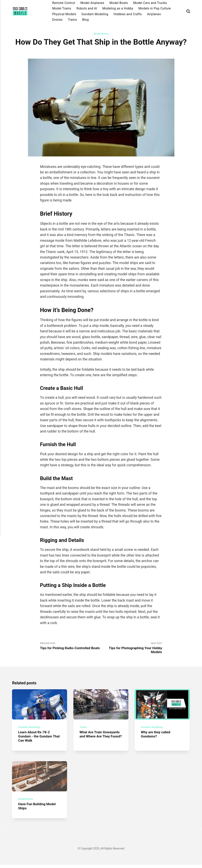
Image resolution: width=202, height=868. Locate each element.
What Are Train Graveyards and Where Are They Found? (101, 738)
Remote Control (64, 3)
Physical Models (64, 14)
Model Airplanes (92, 3)
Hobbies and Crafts (128, 14)
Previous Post (71, 648)
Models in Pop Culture (155, 8)
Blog (86, 20)
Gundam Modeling (95, 14)
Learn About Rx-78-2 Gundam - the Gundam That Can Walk (36, 738)
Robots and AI (87, 8)
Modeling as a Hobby (118, 8)
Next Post (131, 648)
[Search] (188, 11)
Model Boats (119, 3)
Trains (72, 20)
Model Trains (62, 8)
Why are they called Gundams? (156, 736)
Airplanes (154, 14)
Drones (58, 20)
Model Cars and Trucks (150, 3)
